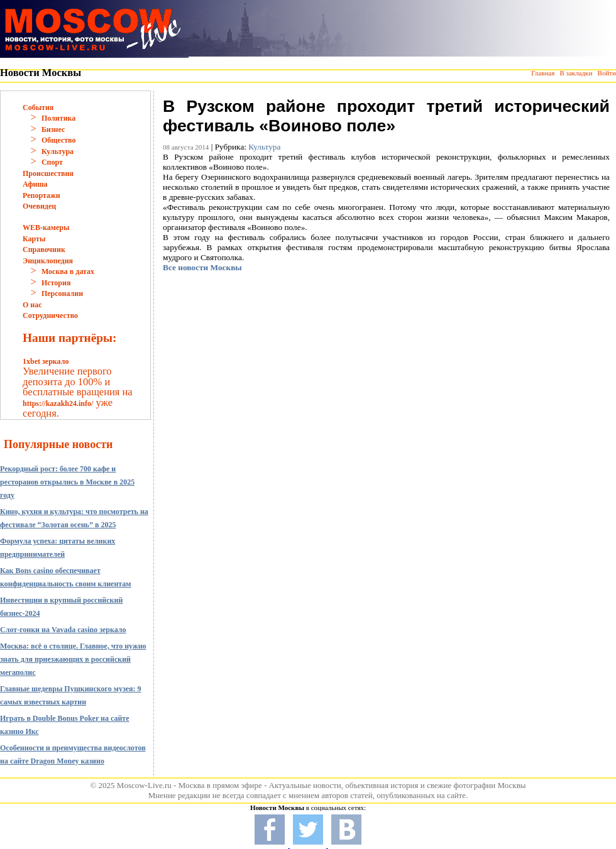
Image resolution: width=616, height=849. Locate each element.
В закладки (576, 73)
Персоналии (62, 293)
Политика (58, 118)
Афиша (35, 184)
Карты (34, 239)
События (38, 107)
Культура (58, 151)
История (56, 283)
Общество (59, 140)
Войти (607, 73)
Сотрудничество (50, 315)
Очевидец (39, 206)
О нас (32, 305)
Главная (543, 73)
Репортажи (41, 195)
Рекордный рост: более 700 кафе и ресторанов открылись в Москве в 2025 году (67, 482)
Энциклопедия (48, 261)
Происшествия (48, 173)
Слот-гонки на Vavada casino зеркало (63, 630)
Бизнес (53, 129)
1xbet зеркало (46, 361)
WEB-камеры (46, 227)
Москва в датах (68, 271)
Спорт (52, 162)
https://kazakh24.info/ (58, 403)
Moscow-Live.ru (144, 785)
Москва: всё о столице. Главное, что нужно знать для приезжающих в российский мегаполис (73, 659)
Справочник (44, 249)
